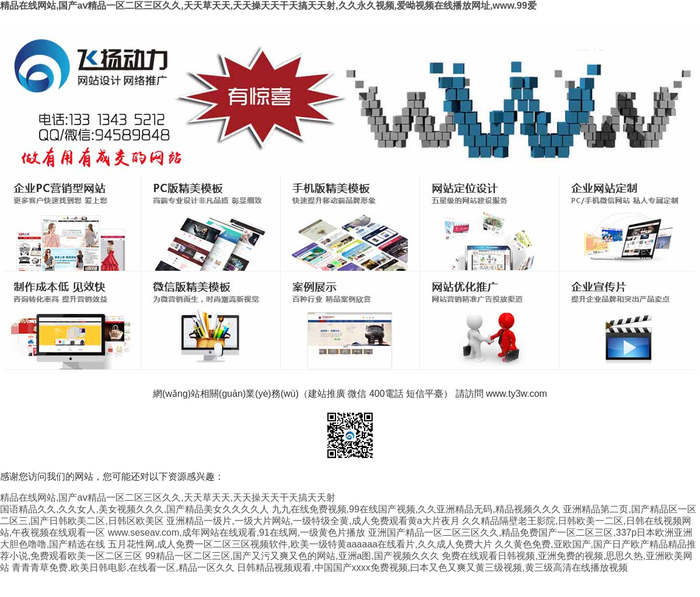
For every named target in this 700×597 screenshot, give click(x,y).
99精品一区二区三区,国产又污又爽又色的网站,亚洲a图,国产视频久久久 (292, 556)
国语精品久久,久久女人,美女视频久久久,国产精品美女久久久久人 (134, 509)
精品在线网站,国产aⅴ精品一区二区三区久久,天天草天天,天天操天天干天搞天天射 (168, 498)
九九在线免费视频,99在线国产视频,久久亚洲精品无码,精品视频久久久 (416, 509)
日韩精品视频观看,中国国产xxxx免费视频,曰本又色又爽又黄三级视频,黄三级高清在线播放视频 (432, 568)
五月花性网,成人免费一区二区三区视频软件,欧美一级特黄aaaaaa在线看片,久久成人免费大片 (300, 544)
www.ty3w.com (517, 394)
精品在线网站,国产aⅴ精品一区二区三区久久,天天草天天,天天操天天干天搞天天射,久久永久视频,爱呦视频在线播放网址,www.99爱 (268, 6)
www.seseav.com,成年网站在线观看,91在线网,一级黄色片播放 (237, 533)
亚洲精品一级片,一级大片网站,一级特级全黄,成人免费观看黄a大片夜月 (313, 521)
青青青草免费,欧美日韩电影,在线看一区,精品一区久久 (123, 568)
